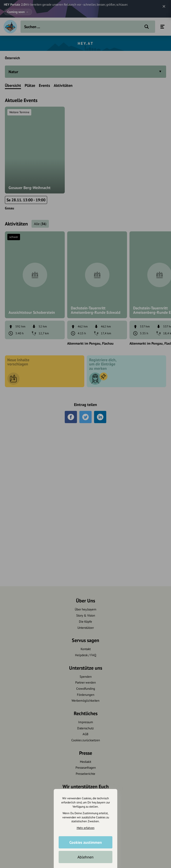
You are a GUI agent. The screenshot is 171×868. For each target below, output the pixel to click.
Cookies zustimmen (86, 842)
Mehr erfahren (86, 828)
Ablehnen (85, 857)
